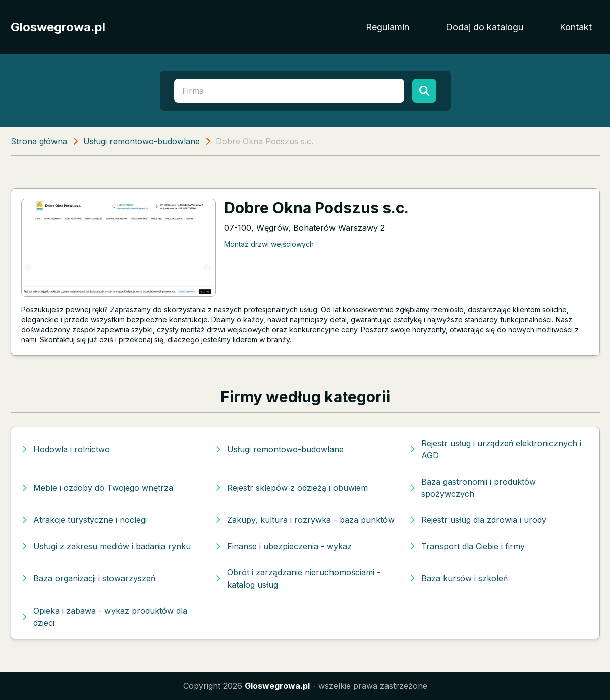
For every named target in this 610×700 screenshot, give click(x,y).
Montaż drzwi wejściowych (269, 244)
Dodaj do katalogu (484, 27)
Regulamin (387, 27)
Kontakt (576, 27)
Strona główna (39, 141)
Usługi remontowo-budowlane (142, 141)
